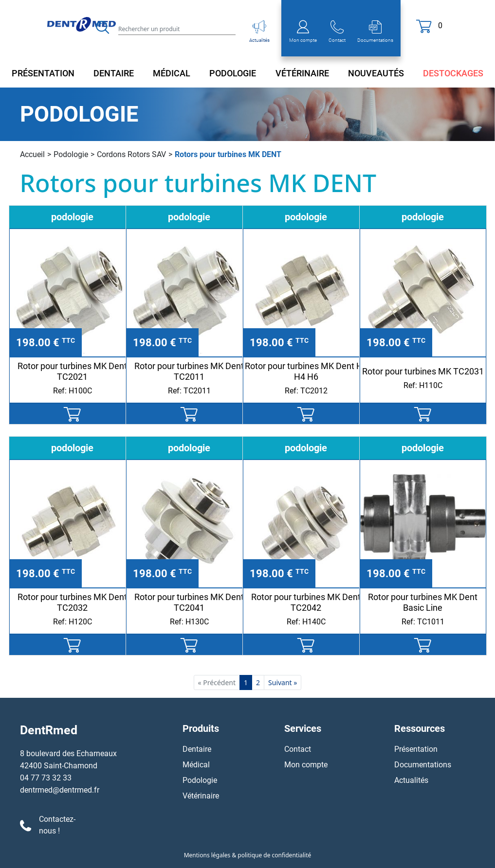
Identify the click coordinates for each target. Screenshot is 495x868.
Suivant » (283, 682)
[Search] (177, 28)
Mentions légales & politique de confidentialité (248, 855)
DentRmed (49, 730)
